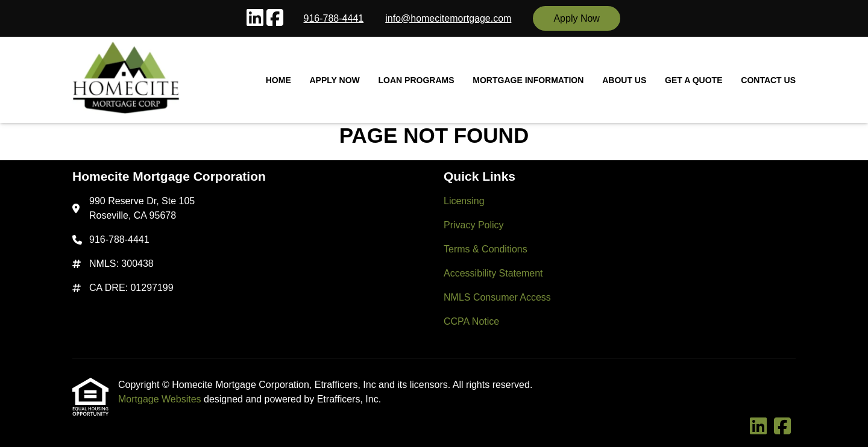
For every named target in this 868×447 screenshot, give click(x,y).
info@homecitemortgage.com (448, 18)
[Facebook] (275, 18)
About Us (624, 80)
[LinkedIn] (255, 18)
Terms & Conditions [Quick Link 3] (486, 249)
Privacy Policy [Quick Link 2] (474, 225)
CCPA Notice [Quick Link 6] (471, 321)
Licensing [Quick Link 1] (464, 201)
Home (278, 80)
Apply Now (576, 18)
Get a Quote (693, 80)
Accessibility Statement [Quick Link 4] (493, 273)
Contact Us (768, 80)
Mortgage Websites (161, 399)
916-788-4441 (334, 18)
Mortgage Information (528, 80)
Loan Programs (417, 80)
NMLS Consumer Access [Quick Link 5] (497, 297)
